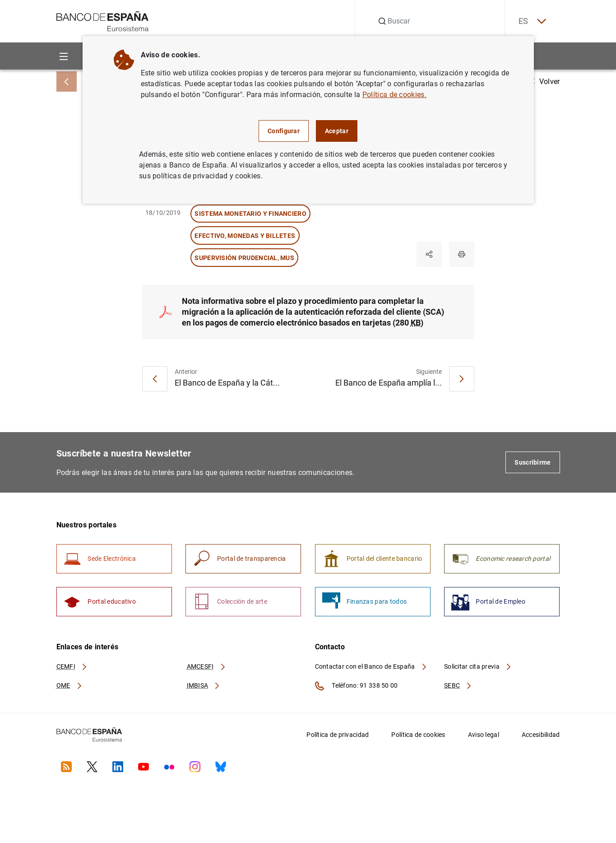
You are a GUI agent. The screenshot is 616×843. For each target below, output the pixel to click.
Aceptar (337, 131)
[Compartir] (429, 254)
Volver (545, 82)
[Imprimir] (462, 254)
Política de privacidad (338, 735)
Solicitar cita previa (478, 666)
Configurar (284, 131)
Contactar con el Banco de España (371, 666)
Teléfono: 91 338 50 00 (357, 686)
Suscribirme (533, 462)
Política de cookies (418, 735)
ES (532, 21)
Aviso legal (484, 735)
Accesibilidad (541, 735)
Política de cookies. (394, 95)
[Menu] (64, 56)
